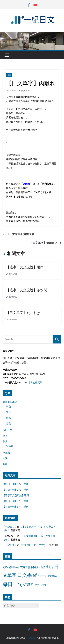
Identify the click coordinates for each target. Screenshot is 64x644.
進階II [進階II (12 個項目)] (44, 585)
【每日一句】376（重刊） (17, 490)
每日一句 (8, 430)
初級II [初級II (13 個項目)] (12, 567)
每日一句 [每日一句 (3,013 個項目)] (13, 584)
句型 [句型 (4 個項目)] (17, 567)
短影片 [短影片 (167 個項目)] (29, 585)
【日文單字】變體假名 (18, 234)
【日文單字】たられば (23, 313)
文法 (5, 458)
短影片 (10, 446)
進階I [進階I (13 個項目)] (37, 585)
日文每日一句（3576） (34, 545)
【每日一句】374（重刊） (17, 507)
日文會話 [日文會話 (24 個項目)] (52, 576)
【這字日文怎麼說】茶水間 (27, 290)
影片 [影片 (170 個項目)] (50, 567)
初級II (9, 412)
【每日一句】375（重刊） (17, 501)
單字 (9, 75)
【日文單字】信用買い (46, 243)
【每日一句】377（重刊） (17, 484)
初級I (9, 406)
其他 (5, 464)
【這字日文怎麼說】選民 (25, 267)
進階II (9, 423)
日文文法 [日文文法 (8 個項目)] (42, 576)
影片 (5, 441)
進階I (9, 418)
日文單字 (25, 90)
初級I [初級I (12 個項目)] (5, 567)
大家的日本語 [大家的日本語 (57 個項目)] (29, 567)
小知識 (6, 453)
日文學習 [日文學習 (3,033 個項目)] (27, 575)
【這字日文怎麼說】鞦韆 (16, 495)
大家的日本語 (10, 402)
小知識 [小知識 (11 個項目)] (42, 567)
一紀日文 (10, 527)
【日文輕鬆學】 (36, 382)
